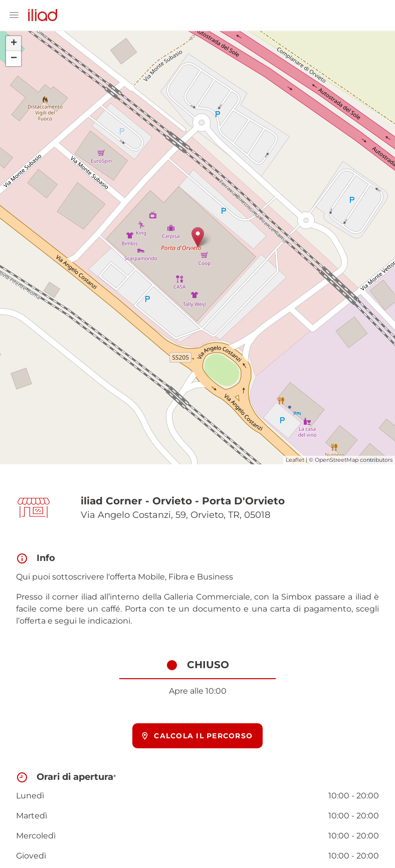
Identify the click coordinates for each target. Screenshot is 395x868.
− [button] (14, 59)
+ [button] (14, 44)
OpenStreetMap (337, 460)
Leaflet (295, 460)
